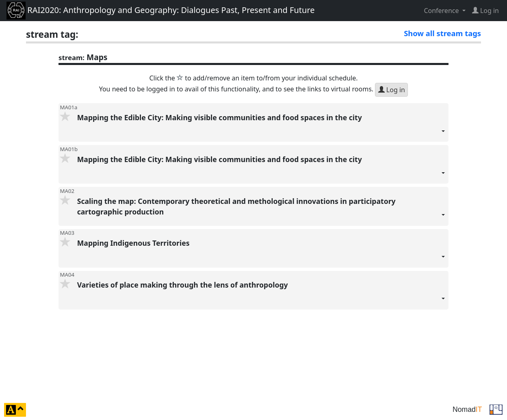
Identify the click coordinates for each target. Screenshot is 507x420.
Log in (392, 90)
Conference (442, 11)
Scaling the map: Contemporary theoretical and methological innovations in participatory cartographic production (261, 211)
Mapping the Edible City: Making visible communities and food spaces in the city (261, 127)
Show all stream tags (442, 33)
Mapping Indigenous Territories (261, 253)
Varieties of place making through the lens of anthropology (261, 295)
